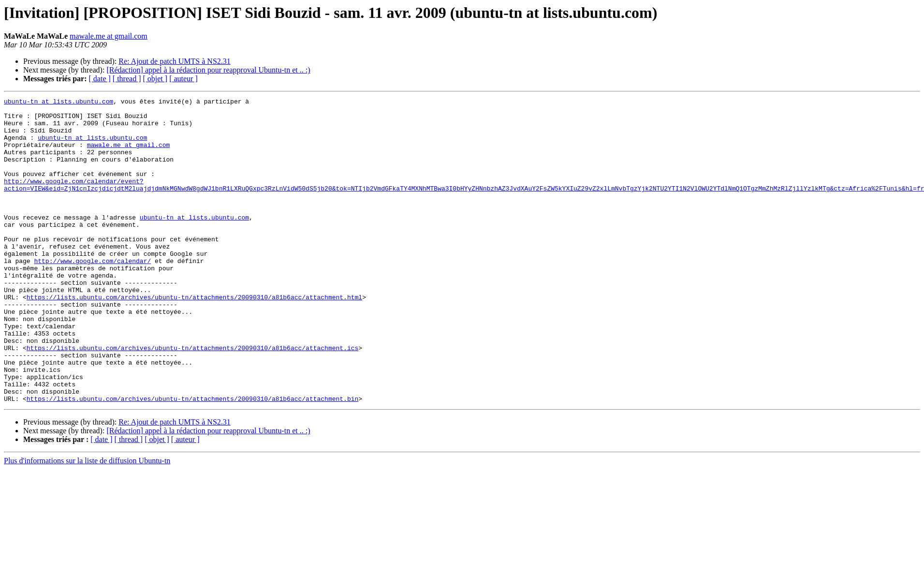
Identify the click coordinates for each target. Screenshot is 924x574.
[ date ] (100, 79)
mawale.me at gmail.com (109, 36)
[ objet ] (155, 79)
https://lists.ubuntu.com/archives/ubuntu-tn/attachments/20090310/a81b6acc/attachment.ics (192, 398)
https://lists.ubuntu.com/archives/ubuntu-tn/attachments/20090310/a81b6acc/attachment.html (194, 338)
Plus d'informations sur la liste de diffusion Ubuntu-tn (87, 522)
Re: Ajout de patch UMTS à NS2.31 (175, 61)
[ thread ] (127, 79)
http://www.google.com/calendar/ (92, 294)
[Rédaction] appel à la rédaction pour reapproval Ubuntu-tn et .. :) (208, 70)
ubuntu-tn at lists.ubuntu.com (59, 103)
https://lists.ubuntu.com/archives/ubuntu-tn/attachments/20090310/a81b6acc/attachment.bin (192, 459)
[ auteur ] (183, 79)
